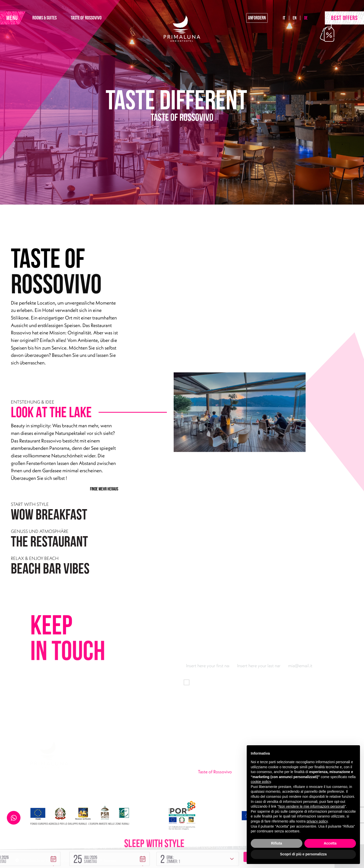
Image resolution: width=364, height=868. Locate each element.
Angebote (207, 792)
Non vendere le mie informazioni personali (312, 806)
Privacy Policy (28, 848)
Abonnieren (319, 709)
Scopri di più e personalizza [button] (303, 854)
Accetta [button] (330, 843)
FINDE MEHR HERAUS (103, 489)
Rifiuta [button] (277, 843)
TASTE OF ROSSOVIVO (105, 20)
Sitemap (91, 848)
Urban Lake (208, 783)
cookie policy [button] (261, 782)
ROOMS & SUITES (63, 20)
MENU (19, 21)
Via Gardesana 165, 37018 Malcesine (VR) (131, 765)
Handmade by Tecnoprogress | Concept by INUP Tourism (69, 859)
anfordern (241, 20)
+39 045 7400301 (110, 774)
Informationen (249, 682)
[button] (84, 834)
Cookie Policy (62, 848)
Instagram (146, 792)
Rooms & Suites (212, 765)
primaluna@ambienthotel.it (118, 783)
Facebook (124, 792)
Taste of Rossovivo (229, 774)
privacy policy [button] (317, 821)
